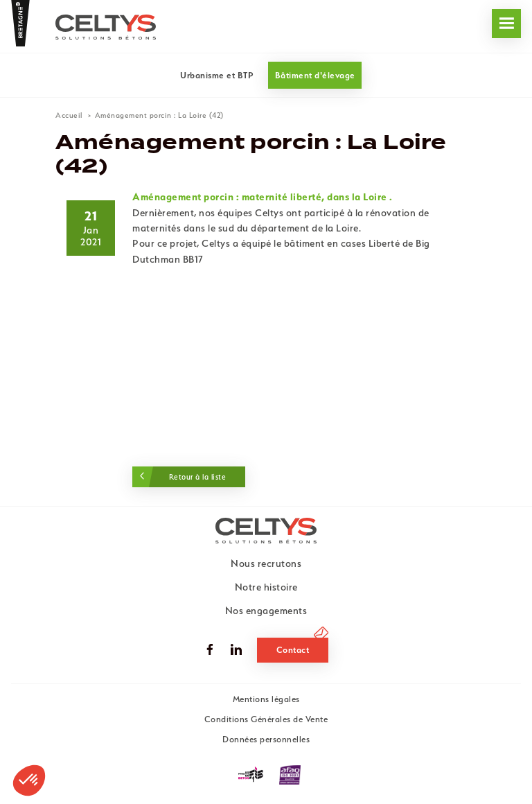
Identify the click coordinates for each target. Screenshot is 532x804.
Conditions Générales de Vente (266, 719)
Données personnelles (266, 739)
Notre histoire (266, 587)
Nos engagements (62, 48)
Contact (293, 650)
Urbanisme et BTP (217, 75)
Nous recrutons (296, 48)
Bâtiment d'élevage (315, 75)
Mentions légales (266, 699)
